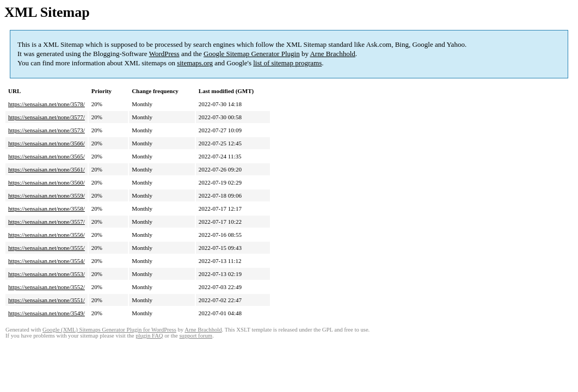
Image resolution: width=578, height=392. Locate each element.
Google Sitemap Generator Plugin (252, 54)
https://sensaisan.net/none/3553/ (47, 274)
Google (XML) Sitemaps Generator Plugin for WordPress (109, 330)
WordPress (164, 54)
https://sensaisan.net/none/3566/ (47, 143)
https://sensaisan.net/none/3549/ (47, 313)
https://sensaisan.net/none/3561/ (47, 169)
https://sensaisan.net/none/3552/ (47, 287)
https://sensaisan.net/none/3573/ (47, 130)
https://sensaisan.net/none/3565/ (47, 156)
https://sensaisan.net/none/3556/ (47, 235)
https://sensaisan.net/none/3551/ (47, 300)
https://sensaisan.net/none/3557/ (47, 222)
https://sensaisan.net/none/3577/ (47, 117)
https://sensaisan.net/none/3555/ (47, 248)
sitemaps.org (195, 63)
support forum (196, 336)
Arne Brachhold (332, 54)
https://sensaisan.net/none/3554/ (47, 261)
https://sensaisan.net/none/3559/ (47, 195)
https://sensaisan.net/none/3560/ (47, 182)
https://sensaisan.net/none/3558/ (47, 209)
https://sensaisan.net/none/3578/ (47, 104)
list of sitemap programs (287, 63)
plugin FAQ (149, 336)
